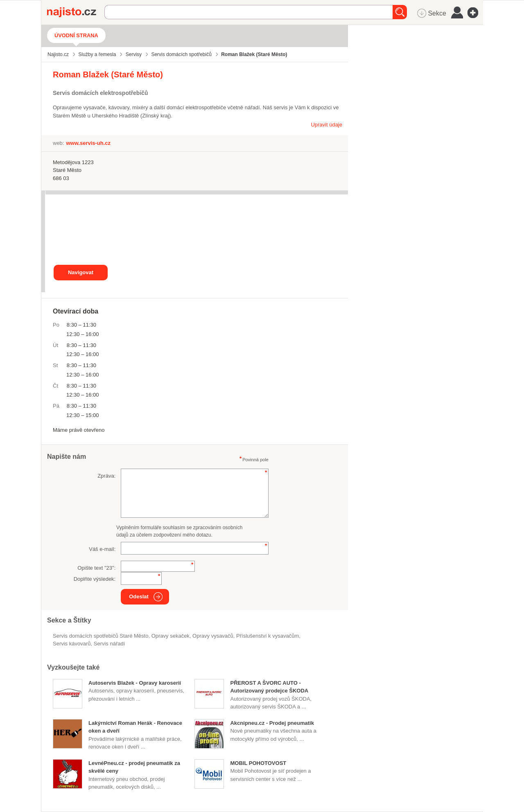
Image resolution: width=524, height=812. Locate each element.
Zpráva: (106, 476)
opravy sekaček (171, 636)
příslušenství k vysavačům (268, 636)
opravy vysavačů (213, 636)
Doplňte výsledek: (95, 579)
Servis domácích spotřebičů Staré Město (101, 636)
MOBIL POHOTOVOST (258, 763)
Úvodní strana (76, 35)
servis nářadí (110, 644)
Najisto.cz (76, 12)
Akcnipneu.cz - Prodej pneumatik (272, 723)
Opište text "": (96, 568)
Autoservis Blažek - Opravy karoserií (135, 683)
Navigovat (81, 272)
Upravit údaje (326, 125)
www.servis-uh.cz (88, 143)
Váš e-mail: (102, 549)
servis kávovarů (72, 644)
